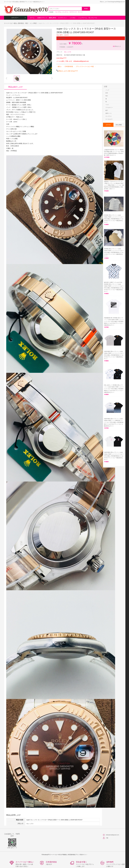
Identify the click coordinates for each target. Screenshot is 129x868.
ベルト (107, 105)
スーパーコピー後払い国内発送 (14, 23)
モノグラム (58, 12)
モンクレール (93, 18)
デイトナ (80, 12)
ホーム (32, 18)
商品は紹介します (16, 87)
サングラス (109, 116)
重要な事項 (52, 18)
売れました (117, 46)
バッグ (107, 90)
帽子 (107, 110)
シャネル (73, 18)
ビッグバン (66, 12)
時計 (27, 23)
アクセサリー (109, 108)
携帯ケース (109, 113)
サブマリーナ (73, 12)
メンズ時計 (33, 23)
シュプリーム (83, 18)
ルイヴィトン (62, 18)
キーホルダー (109, 119)
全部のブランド (42, 18)
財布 (107, 93)
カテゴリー (19, 18)
